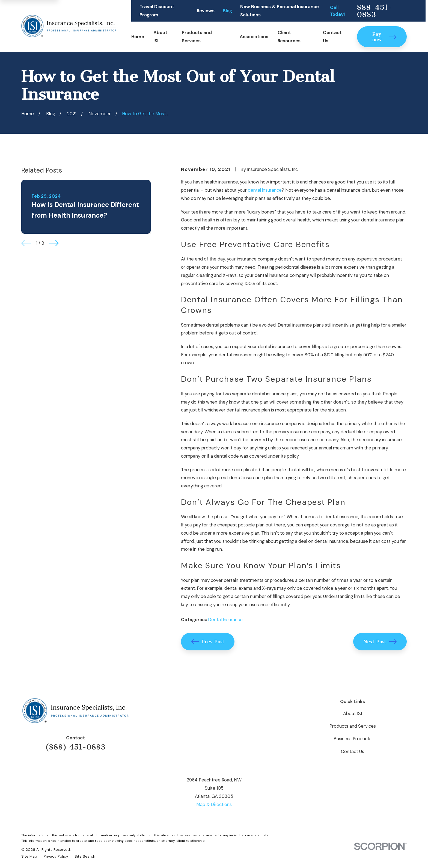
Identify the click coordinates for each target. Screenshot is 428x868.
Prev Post (208, 642)
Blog (227, 11)
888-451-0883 (374, 11)
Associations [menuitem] (254, 37)
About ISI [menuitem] (160, 37)
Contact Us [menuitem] (332, 37)
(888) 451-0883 (75, 747)
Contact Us (353, 751)
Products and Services (353, 726)
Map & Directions (214, 804)
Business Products (353, 739)
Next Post (380, 642)
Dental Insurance (225, 620)
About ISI (353, 713)
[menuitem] (29, 856)
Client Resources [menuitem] (289, 37)
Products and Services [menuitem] (197, 37)
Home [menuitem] (138, 37)
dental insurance (265, 190)
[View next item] (54, 243)
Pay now (384, 37)
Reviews (206, 11)
